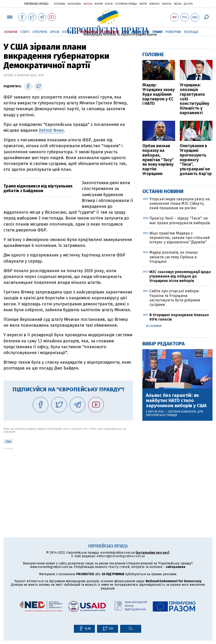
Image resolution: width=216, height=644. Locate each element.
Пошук (68, 32)
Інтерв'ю (40, 32)
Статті (25, 32)
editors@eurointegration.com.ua (121, 556)
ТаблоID (167, 4)
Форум (99, 4)
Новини (11, 32)
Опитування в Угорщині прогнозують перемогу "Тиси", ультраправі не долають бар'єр (196, 160)
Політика (59, 4)
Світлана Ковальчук (182, 412)
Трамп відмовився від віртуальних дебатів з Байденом (38, 188)
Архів (55, 32)
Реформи (173, 32)
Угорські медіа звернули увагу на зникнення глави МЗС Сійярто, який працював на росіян (180, 203)
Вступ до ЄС (110, 32)
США (8, 442)
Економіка (74, 4)
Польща (191, 32)
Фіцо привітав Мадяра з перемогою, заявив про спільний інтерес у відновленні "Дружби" (180, 238)
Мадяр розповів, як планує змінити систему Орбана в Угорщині (174, 257)
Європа (88, 4)
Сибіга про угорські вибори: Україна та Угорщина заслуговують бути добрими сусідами (175, 298)
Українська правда (36, 4)
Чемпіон (154, 4)
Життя (143, 4)
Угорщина (88, 32)
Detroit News (51, 130)
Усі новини (154, 326)
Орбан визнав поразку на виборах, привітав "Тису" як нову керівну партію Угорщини (158, 160)
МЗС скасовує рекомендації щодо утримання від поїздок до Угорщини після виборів (180, 276)
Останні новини (163, 191)
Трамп (157, 32)
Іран (126, 32)
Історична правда (126, 4)
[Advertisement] (68, 483)
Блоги (109, 4)
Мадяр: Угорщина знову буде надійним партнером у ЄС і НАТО (158, 94)
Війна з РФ (141, 32)
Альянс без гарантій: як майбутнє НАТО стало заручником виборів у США (176, 400)
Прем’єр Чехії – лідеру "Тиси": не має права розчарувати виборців (180, 220)
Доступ (188, 4)
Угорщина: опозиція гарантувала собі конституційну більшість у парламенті (194, 99)
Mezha (178, 4)
